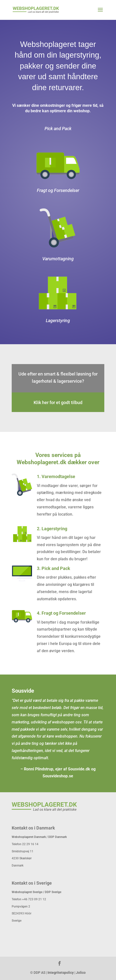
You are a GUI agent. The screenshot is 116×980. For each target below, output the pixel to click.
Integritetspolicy (61, 973)
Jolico (81, 973)
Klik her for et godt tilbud (58, 402)
